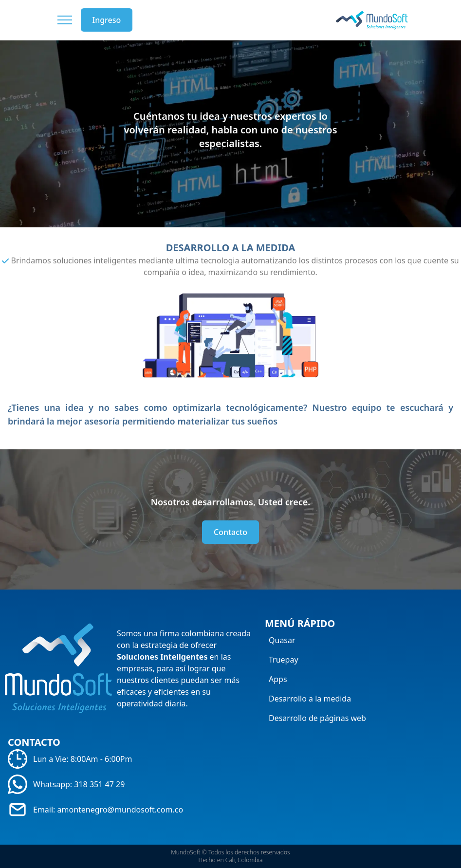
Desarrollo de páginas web (317, 718)
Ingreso (107, 20)
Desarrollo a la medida (310, 699)
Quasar (282, 640)
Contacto (230, 532)
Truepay (284, 660)
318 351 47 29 (99, 784)
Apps (278, 679)
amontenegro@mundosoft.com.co (120, 810)
